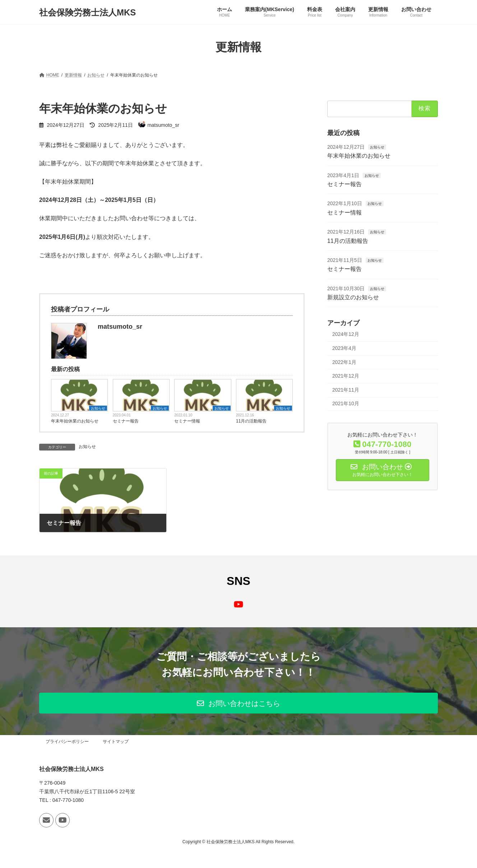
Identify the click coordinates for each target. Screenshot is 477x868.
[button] (239, 703)
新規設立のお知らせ (353, 297)
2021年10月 (346, 404)
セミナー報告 (126, 421)
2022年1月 (344, 362)
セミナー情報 (187, 421)
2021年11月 (346, 390)
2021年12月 (346, 376)
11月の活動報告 (251, 421)
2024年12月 (346, 334)
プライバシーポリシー (67, 742)
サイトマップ (116, 742)
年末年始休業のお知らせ (75, 421)
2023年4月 (344, 348)
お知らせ (98, 408)
